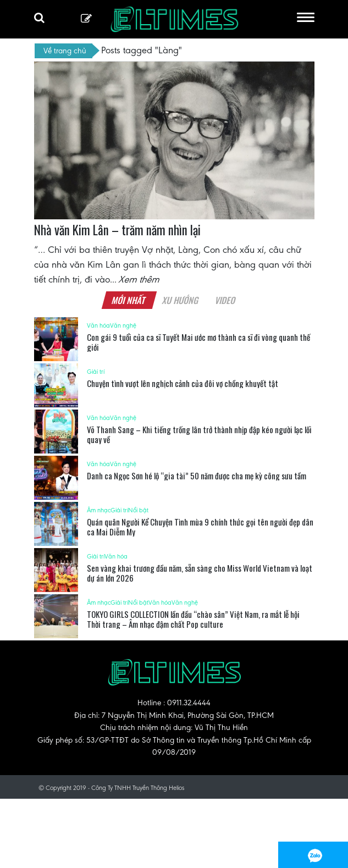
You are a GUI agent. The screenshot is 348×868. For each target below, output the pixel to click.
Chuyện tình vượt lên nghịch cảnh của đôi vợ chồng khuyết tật (183, 383)
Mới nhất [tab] (129, 300)
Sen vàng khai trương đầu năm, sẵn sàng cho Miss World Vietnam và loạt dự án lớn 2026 (200, 573)
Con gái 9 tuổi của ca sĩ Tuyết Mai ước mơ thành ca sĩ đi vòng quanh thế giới (198, 342)
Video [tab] (226, 300)
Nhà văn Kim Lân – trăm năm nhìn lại (117, 230)
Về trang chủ (65, 51)
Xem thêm (140, 279)
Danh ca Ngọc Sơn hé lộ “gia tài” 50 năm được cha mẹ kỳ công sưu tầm (197, 476)
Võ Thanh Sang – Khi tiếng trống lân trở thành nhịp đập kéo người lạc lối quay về (199, 434)
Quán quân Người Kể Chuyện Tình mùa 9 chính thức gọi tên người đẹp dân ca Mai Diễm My (200, 527)
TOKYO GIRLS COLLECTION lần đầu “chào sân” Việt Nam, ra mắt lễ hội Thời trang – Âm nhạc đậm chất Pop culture (193, 619)
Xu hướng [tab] (181, 300)
